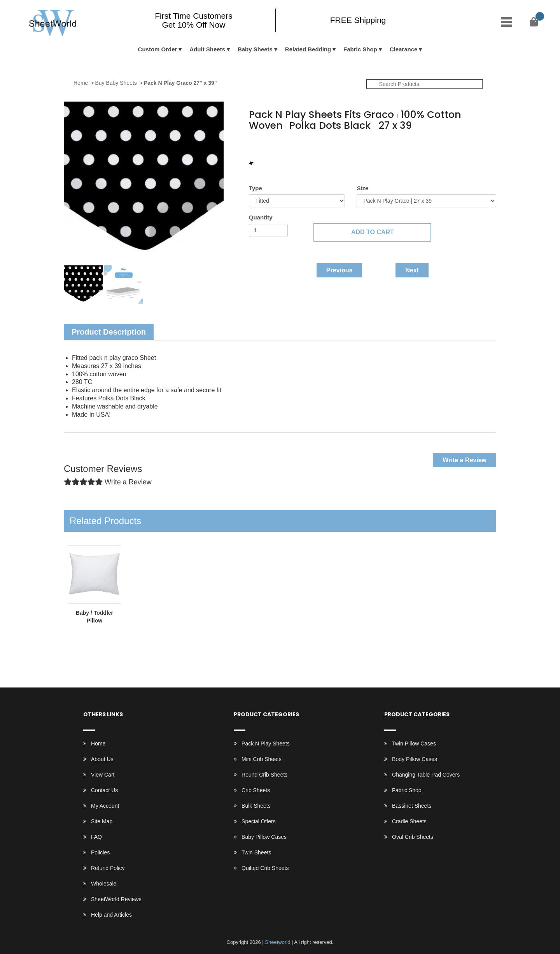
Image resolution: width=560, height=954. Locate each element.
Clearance (404, 49)
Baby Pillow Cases (264, 837)
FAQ (96, 837)
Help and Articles (111, 915)
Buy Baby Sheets (116, 83)
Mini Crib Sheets (262, 759)
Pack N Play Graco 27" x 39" (180, 83)
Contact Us (104, 790)
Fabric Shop (360, 49)
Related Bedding (308, 49)
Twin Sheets (256, 852)
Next (412, 270)
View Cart (103, 775)
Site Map (102, 821)
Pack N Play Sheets (266, 744)
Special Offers (259, 821)
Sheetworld (277, 942)
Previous (339, 270)
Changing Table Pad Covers (426, 775)
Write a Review (465, 460)
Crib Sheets (256, 790)
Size (362, 188)
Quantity (261, 217)
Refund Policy (108, 868)
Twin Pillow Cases (414, 744)
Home (81, 83)
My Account (105, 806)
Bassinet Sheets (412, 806)
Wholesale (104, 884)
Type (255, 188)
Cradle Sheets (409, 821)
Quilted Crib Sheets (265, 868)
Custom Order (158, 49)
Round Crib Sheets (264, 775)
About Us (102, 759)
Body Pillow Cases (415, 759)
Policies (100, 852)
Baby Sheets (255, 49)
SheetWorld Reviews (116, 899)
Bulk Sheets (256, 806)
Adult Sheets (207, 49)
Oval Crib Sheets (413, 837)
